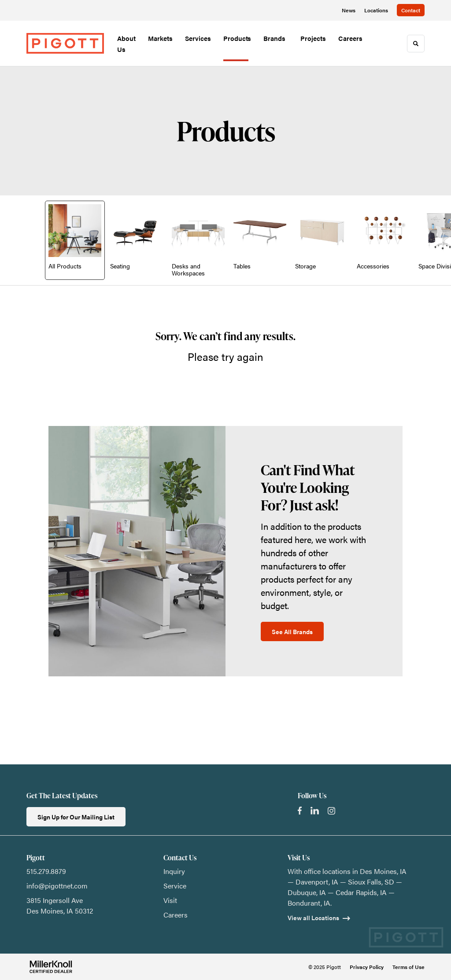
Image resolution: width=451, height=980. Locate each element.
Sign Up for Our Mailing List (76, 817)
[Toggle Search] (416, 44)
